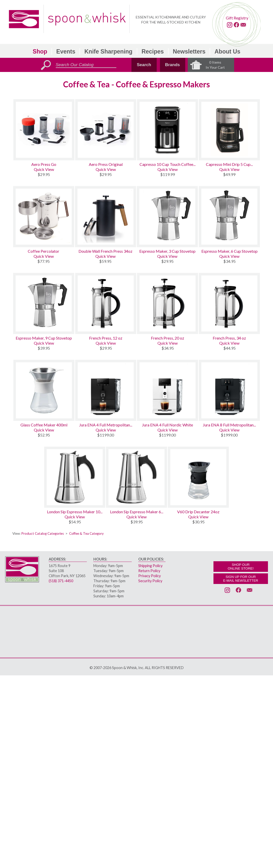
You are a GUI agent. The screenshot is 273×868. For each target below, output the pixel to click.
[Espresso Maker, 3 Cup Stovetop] (167, 217)
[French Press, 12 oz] (106, 303)
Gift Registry (237, 18)
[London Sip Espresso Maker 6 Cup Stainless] (136, 477)
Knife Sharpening (108, 52)
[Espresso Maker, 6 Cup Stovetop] (229, 217)
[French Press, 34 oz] (229, 303)
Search (144, 65)
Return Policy (149, 571)
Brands (172, 65)
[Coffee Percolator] (44, 217)
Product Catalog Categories (43, 533)
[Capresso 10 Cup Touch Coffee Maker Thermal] (168, 130)
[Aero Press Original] (106, 130)
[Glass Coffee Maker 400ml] (44, 390)
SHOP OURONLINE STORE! (241, 567)
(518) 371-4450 (61, 581)
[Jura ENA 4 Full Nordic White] (168, 390)
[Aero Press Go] (44, 130)
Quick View (44, 169)
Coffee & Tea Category (86, 533)
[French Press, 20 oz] (168, 303)
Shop (40, 52)
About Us (227, 52)
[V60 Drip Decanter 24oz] (198, 477)
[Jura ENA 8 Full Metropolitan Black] (229, 390)
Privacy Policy (149, 576)
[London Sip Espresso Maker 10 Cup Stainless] (75, 477)
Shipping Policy (150, 566)
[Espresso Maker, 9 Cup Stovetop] (44, 303)
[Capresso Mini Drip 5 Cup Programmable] (229, 130)
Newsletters (189, 52)
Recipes (153, 52)
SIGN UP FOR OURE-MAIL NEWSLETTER (241, 579)
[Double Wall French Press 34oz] (105, 217)
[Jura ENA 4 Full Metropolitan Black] (106, 390)
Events (66, 52)
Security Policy (150, 581)
